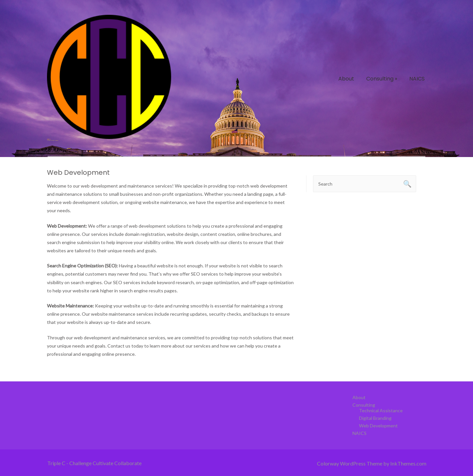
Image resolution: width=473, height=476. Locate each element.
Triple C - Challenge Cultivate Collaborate (94, 463)
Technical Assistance (381, 410)
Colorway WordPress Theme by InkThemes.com (372, 463)
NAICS (417, 79)
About (346, 79)
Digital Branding (375, 418)
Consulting (382, 79)
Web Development (378, 426)
